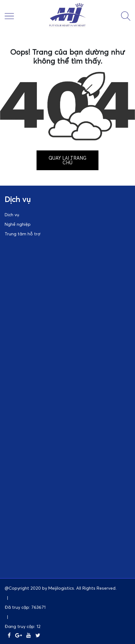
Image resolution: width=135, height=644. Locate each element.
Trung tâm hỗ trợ (22, 234)
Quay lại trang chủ (67, 160)
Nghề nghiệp (18, 224)
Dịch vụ (12, 215)
